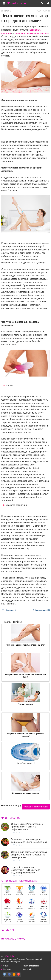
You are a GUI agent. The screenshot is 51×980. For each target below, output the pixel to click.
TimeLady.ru (17, 3)
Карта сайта (28, 969)
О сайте (6, 966)
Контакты (7, 969)
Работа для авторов (31, 966)
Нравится (9, 610)
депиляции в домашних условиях (32, 33)
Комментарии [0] (41, 610)
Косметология (43, 11)
